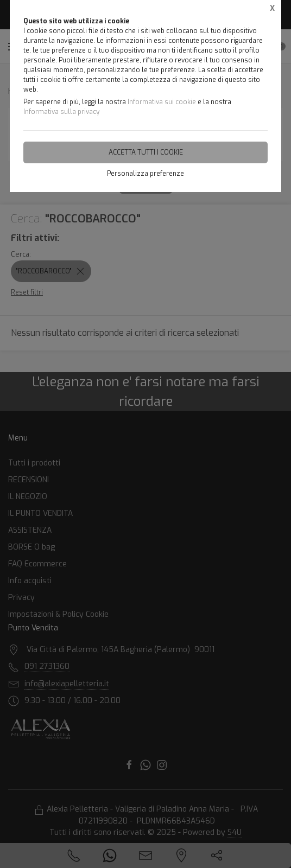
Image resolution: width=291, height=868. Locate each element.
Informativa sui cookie (162, 102)
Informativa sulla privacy (61, 112)
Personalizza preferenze (145, 174)
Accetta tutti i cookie (146, 152)
